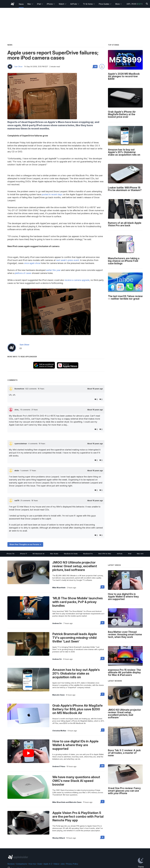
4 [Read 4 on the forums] (103, 837)
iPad (40, 4)
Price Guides (105, 4)
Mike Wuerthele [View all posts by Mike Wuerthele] (59, 588)
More (119, 4)
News (21, 4)
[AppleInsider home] (13, 4)
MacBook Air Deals (71, 554)
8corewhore (20, 389)
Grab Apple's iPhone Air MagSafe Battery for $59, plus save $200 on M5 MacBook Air (77, 709)
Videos (56, 864)
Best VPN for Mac (105, 554)
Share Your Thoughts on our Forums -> (25, 544)
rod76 (17, 501)
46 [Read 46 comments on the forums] (95, 67)
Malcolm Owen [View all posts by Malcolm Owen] (58, 695)
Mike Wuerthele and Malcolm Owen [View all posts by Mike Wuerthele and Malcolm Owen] (67, 802)
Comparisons (21, 864)
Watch (63, 4)
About (95, 389)
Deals (40, 864)
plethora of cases (23, 273)
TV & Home (89, 4)
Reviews (11, 864)
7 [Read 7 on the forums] (103, 694)
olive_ (17, 410)
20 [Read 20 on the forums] (102, 766)
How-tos (32, 864)
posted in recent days (52, 194)
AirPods (75, 4)
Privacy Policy (72, 864)
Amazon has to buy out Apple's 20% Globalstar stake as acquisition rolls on (76, 673)
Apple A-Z (48, 864)
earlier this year (53, 270)
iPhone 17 (24, 554)
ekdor (17, 471)
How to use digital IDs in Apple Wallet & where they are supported (75, 745)
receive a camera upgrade (77, 280)
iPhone (51, 4)
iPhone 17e (10, 554)
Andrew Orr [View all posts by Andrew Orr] (57, 623)
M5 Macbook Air (39, 554)
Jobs (63, 864)
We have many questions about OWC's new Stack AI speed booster (76, 781)
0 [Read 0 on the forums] (103, 587)
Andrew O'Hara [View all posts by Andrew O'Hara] (59, 766)
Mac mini (140, 554)
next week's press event (68, 260)
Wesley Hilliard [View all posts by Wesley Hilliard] (59, 838)
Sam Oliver (18, 67)
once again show (32, 263)
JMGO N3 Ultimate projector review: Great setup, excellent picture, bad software (75, 566)
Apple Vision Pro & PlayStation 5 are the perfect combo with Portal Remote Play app (78, 816)
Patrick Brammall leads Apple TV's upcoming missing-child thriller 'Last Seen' (75, 638)
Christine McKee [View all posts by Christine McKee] (59, 731)
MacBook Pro (88, 554)
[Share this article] (102, 67)
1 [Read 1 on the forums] (103, 730)
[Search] (147, 4)
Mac (30, 4)
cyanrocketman (21, 444)
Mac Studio (54, 554)
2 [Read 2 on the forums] (103, 801)
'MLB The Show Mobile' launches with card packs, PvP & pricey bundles (78, 602)
